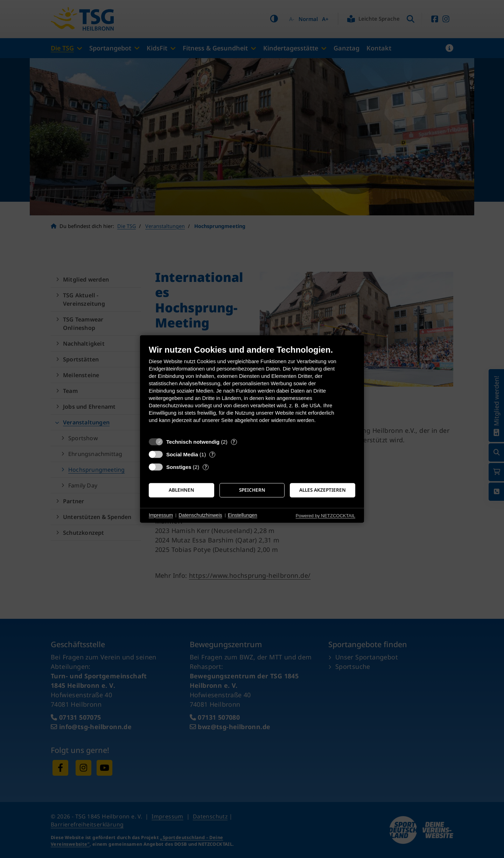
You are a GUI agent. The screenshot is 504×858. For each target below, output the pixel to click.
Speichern (252, 490)
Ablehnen (181, 490)
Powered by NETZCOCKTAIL (325, 516)
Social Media (182, 454)
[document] (252, 389)
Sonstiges (179, 467)
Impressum (161, 515)
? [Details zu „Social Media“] (212, 454)
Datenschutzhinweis (200, 515)
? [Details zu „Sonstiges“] (206, 467)
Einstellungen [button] (243, 515)
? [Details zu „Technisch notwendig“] (234, 442)
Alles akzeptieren (323, 490)
